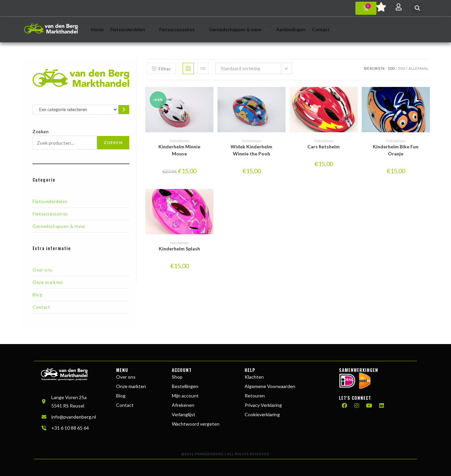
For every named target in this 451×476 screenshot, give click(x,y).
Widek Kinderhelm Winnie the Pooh (251, 150)
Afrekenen (183, 405)
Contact (41, 307)
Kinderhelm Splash (179, 249)
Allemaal (418, 68)
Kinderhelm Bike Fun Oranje (396, 150)
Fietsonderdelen (50, 201)
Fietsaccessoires (50, 214)
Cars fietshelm (323, 147)
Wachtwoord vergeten (196, 424)
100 (391, 68)
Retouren (255, 396)
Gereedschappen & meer (59, 226)
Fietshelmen (179, 141)
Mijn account (185, 396)
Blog (37, 295)
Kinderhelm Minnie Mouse (179, 150)
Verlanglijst (184, 414)
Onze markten (48, 282)
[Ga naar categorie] (124, 110)
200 (402, 68)
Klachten (254, 377)
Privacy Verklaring (263, 405)
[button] (417, 8)
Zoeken (41, 132)
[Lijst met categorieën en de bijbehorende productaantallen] (75, 110)
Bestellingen (185, 386)
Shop (177, 377)
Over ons (42, 270)
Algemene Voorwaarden (270, 386)
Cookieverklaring (262, 414)
